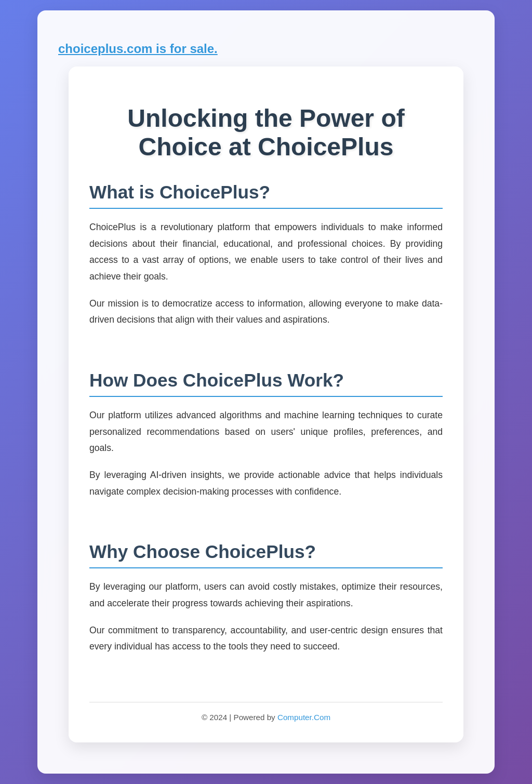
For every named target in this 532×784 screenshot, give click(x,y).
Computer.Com (304, 717)
